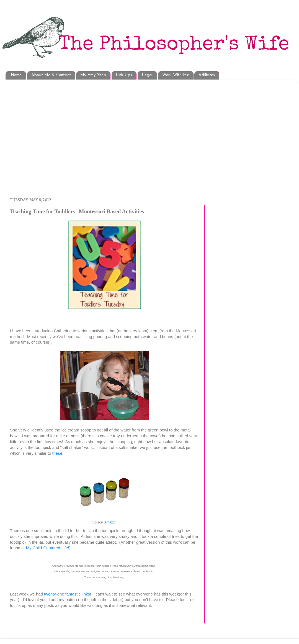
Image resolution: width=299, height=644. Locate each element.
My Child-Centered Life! (48, 548)
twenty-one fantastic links (67, 594)
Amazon (110, 522)
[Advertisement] (52, 136)
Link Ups (124, 75)
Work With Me (176, 75)
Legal (147, 75)
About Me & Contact (51, 75)
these (57, 453)
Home (16, 75)
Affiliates (207, 75)
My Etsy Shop (93, 75)
